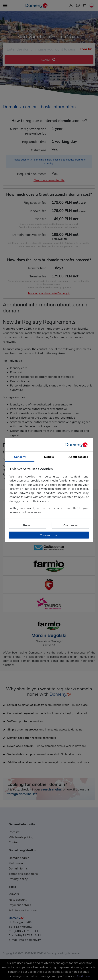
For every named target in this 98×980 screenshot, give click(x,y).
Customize (70, 525)
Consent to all (49, 535)
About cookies (78, 457)
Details (49, 457)
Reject (27, 525)
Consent (20, 457)
